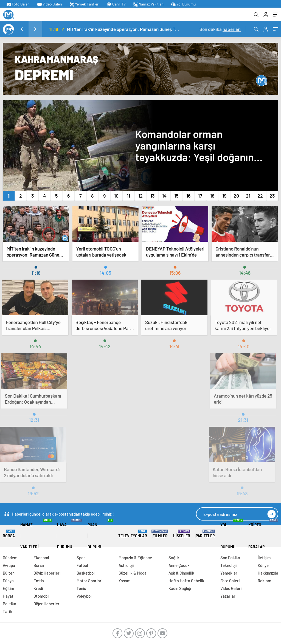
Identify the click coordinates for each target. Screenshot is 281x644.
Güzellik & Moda (133, 573)
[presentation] (22, 29)
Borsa (9, 534)
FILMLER (160, 534)
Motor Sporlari (89, 581)
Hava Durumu (70, 534)
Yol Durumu (184, 4)
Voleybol (84, 596)
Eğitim (8, 588)
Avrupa (9, 565)
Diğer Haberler (47, 604)
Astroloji (126, 565)
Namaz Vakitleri (148, 4)
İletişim (264, 558)
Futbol (82, 565)
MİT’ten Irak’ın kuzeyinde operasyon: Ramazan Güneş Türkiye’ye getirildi (123, 29)
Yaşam (124, 581)
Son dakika (220, 29)
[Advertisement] (140, 381)
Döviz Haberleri (47, 573)
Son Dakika (230, 558)
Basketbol (86, 573)
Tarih (7, 611)
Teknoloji (228, 565)
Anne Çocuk (179, 565)
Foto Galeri (18, 4)
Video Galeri (50, 4)
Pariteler (205, 534)
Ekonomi (41, 558)
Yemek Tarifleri (85, 4)
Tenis (81, 588)
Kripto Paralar (263, 534)
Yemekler (229, 573)
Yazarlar (228, 596)
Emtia (39, 581)
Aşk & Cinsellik (181, 573)
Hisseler (182, 534)
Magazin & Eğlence (135, 558)
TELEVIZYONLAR (133, 534)
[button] (9, 196)
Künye (263, 565)
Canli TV (116, 4)
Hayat (8, 596)
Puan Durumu (100, 534)
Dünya (8, 581)
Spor (81, 558)
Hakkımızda (268, 573)
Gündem (10, 558)
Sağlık (174, 558)
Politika (9, 604)
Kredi (38, 588)
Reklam (264, 581)
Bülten (9, 573)
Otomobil (41, 596)
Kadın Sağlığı (180, 588)
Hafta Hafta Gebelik (186, 581)
